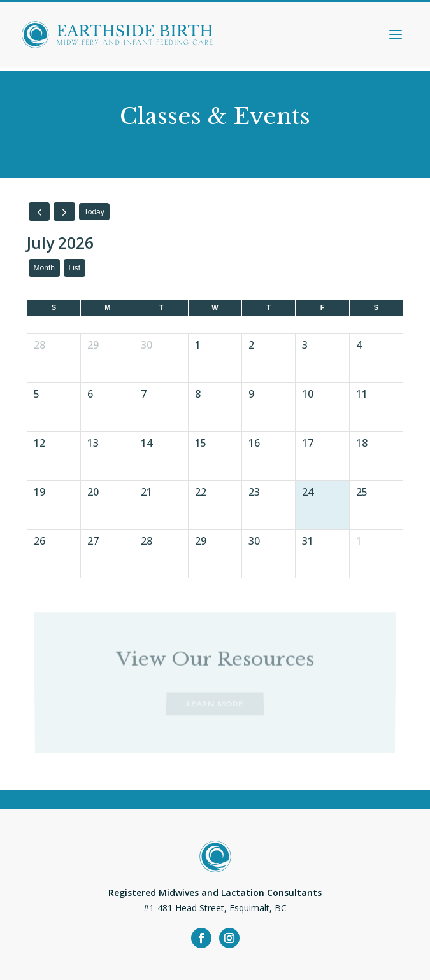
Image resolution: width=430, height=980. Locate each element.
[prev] (39, 211)
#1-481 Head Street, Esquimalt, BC (215, 908)
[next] (64, 211)
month (44, 268)
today (94, 212)
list (75, 268)
